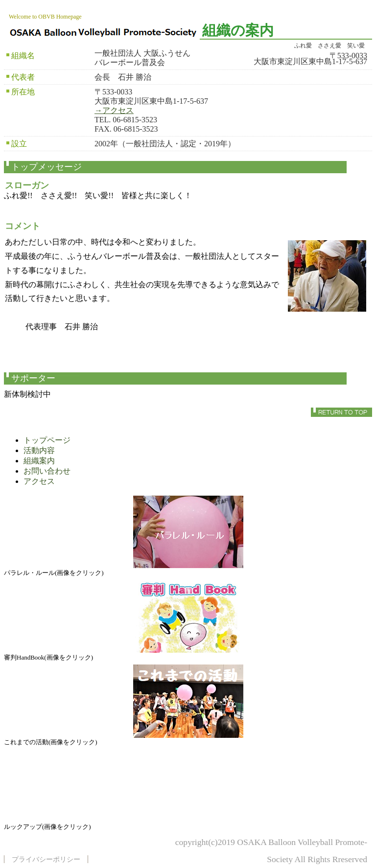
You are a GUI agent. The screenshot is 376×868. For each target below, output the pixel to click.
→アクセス (114, 110)
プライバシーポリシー (46, 859)
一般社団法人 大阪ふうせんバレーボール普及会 (104, 31)
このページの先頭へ (341, 412)
